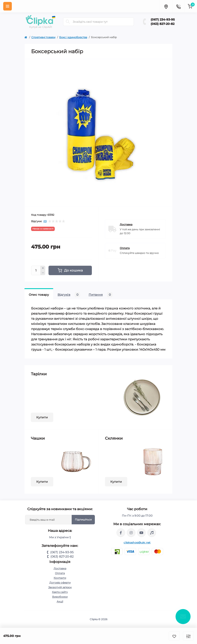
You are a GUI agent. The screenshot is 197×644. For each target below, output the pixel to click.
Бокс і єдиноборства (73, 37)
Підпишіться (83, 520)
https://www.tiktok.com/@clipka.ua (152, 533)
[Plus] (43, 268)
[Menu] (8, 6)
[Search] (68, 22)
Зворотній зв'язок (60, 587)
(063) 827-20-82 (163, 24)
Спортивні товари (43, 37)
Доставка (60, 568)
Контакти (60, 578)
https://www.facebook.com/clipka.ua (121, 533)
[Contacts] (178, 6)
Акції (60, 601)
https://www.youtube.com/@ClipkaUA (141, 533)
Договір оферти (60, 583)
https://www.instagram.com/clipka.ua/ (131, 533)
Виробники (60, 597)
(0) (45, 221)
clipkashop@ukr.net (137, 542)
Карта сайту (60, 592)
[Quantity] (36, 270)
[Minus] (43, 273)
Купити (42, 417)
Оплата (60, 573)
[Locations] (166, 6)
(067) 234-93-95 (163, 20)
